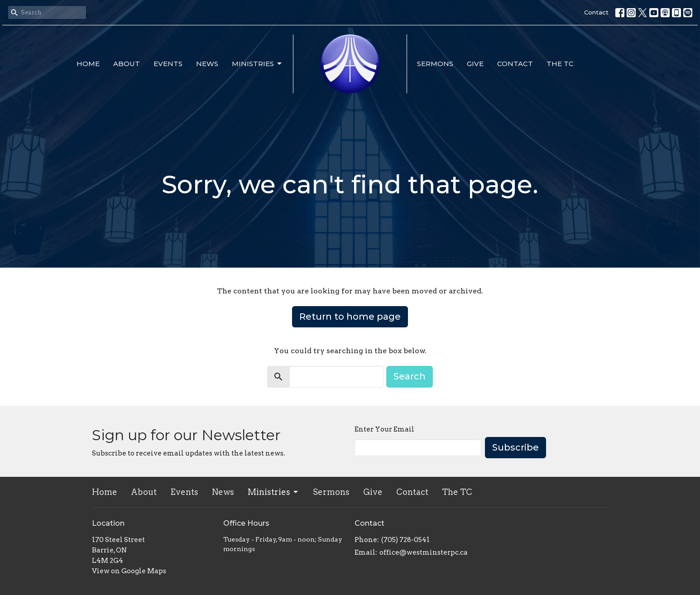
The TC (560, 64)
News (207, 64)
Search (410, 376)
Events (168, 64)
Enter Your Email (384, 429)
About (127, 64)
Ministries (257, 64)
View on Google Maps (129, 571)
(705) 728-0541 (405, 540)
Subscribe (515, 447)
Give (475, 64)
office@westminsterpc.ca (424, 552)
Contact (596, 12)
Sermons (435, 64)
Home (88, 64)
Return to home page (350, 317)
